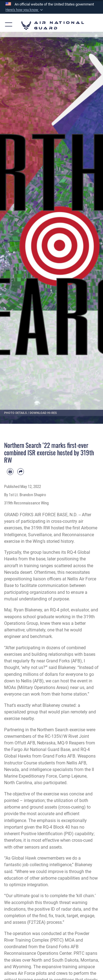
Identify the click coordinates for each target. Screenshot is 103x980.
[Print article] (10, 471)
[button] (25, 10)
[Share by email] (21, 471)
